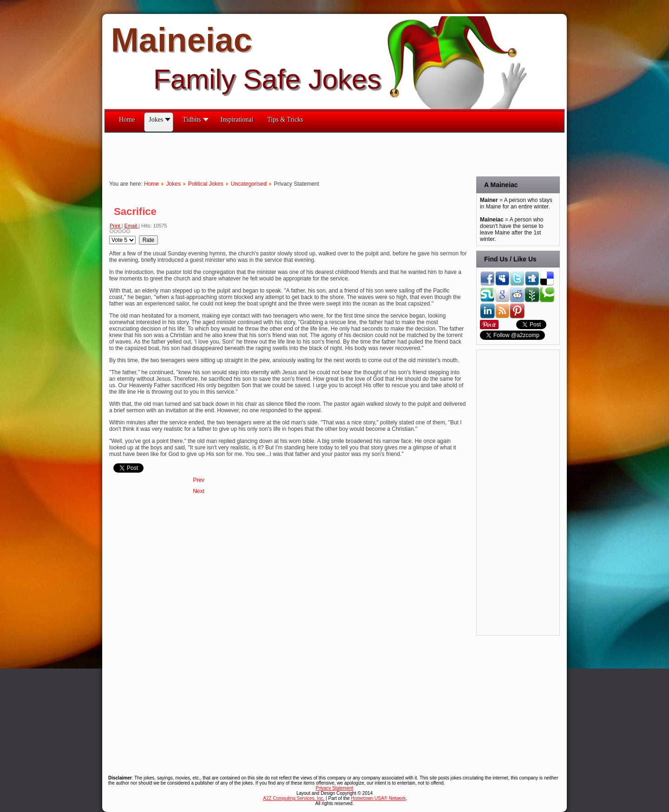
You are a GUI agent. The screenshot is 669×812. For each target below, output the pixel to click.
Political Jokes (206, 184)
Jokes (174, 184)
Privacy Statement (334, 788)
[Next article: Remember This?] (199, 491)
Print (116, 226)
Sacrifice (135, 211)
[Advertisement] (274, 154)
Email (132, 226)
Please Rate (109, 236)
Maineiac (182, 40)
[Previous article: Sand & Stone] (199, 480)
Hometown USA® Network (378, 798)
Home (151, 184)
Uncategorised (248, 184)
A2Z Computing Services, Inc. (294, 798)
